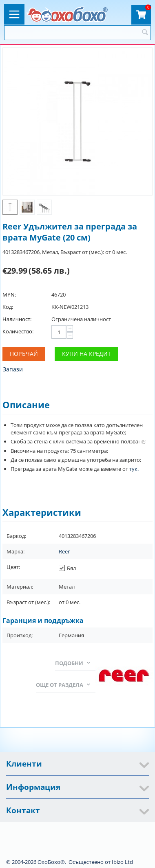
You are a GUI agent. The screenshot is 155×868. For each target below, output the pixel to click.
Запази (13, 369)
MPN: (9, 295)
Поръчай (24, 354)
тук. (134, 469)
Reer (64, 551)
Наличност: (17, 319)
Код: (8, 307)
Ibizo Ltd (122, 862)
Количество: (18, 331)
